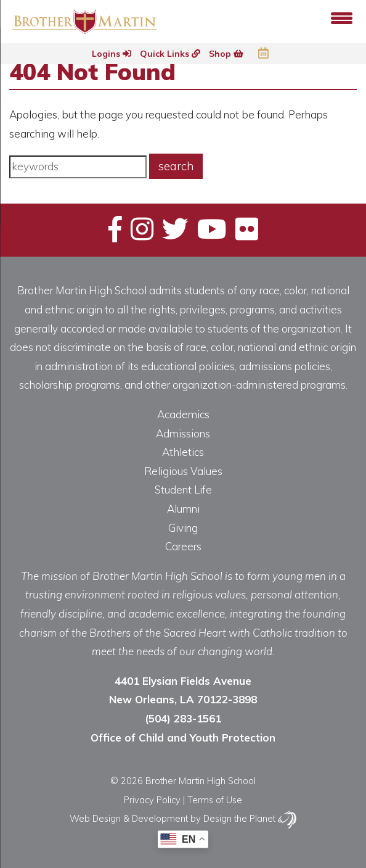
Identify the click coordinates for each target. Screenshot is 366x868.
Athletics (183, 452)
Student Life (183, 490)
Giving (183, 528)
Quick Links (170, 54)
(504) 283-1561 (183, 718)
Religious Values (183, 471)
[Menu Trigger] (342, 17)
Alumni (183, 509)
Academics (183, 414)
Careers (183, 546)
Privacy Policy (152, 800)
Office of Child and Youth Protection (183, 738)
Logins (112, 54)
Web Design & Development (129, 818)
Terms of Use (215, 800)
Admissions (183, 433)
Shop (226, 54)
